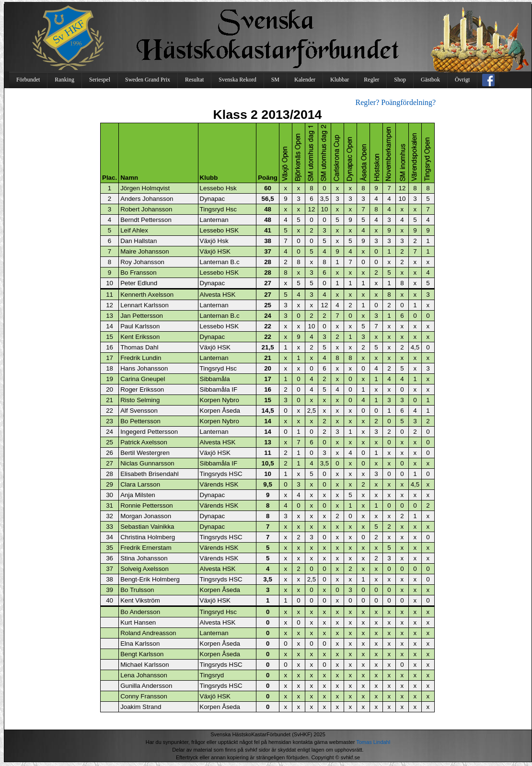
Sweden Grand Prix (148, 80)
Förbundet (28, 80)
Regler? (368, 102)
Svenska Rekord (237, 80)
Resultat (194, 80)
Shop (400, 80)
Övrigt (462, 80)
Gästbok (430, 80)
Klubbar (340, 80)
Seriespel (100, 80)
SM (275, 80)
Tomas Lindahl (373, 742)
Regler (371, 80)
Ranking (64, 80)
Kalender (305, 80)
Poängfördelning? (408, 102)
